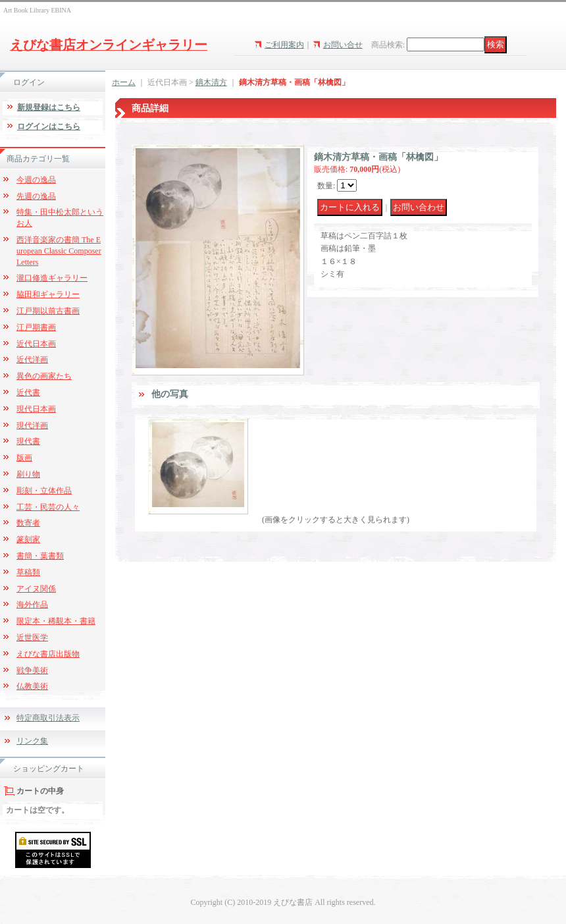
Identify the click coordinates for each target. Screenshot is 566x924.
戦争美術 (32, 670)
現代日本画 (36, 409)
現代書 (28, 441)
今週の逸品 (36, 180)
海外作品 (32, 605)
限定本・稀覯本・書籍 (56, 621)
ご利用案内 (284, 45)
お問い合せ (343, 45)
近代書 (28, 393)
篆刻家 (28, 539)
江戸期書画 (36, 327)
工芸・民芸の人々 (48, 507)
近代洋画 (32, 360)
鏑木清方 (211, 82)
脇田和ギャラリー (48, 294)
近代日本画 (36, 344)
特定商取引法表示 (48, 718)
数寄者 (28, 523)
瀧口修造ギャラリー (52, 278)
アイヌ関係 (36, 589)
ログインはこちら (49, 126)
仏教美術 (32, 686)
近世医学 (32, 638)
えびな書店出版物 (48, 654)
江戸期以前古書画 (48, 311)
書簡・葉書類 (40, 556)
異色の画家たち (44, 376)
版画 (24, 458)
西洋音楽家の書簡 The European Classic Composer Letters (59, 251)
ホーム (124, 82)
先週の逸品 (36, 196)
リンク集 (32, 741)
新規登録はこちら (49, 107)
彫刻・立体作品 (44, 491)
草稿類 (28, 572)
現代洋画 (32, 425)
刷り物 (28, 474)
